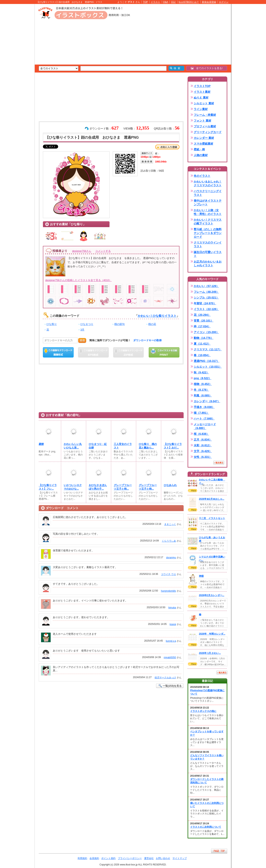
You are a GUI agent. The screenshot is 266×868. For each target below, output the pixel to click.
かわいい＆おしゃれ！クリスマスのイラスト (208, 183)
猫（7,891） (201, 413)
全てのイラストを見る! (207, 68)
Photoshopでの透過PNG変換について (207, 692)
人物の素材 (201, 155)
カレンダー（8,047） (207, 401)
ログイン (224, 2)
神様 (201, 576)
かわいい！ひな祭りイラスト (157, 316)
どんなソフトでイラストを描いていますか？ (207, 757)
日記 (173, 2)
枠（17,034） (202, 326)
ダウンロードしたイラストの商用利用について (207, 781)
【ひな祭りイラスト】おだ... (173, 446)
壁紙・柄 (199, 149)
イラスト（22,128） (206, 309)
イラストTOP (202, 86)
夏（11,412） (202, 344)
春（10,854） (202, 355)
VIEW (193, 491)
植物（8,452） (203, 384)
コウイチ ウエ (168, 574)
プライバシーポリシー (130, 858)
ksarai (173, 624)
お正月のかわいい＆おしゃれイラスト (208, 263)
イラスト (155, 2)
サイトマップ (180, 858)
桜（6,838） (201, 434)
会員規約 (94, 858)
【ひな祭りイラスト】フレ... (48, 487)
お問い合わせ (163, 858)
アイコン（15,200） (206, 332)
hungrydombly (169, 591)
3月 (82, 330)
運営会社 (149, 858)
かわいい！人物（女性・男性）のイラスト (208, 212)
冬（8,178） (201, 390)
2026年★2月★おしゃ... (212, 499)
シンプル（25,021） (206, 298)
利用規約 (82, 858)
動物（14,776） (204, 338)
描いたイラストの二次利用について (207, 805)
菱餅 (41, 444)
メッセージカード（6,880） (205, 426)
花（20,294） (202, 315)
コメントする (103, 251)
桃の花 (152, 324)
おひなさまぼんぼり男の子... (98, 487)
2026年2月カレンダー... (212, 595)
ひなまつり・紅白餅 (98, 446)
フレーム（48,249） (206, 292)
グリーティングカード (208, 132)
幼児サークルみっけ (165, 678)
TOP (145, 2)
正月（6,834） (203, 440)
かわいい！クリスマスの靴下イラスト (208, 222)
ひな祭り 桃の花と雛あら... (148, 446)
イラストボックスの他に (203, 711)
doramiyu (171, 558)
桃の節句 (120, 324)
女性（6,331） (203, 457)
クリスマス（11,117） (208, 349)
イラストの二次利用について (206, 827)
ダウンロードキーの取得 (147, 340)
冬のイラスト (202, 176)
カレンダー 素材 (204, 138)
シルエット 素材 (204, 103)
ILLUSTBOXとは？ (189, 2)
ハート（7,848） (204, 419)
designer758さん (82, 251)
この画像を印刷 (164, 352)
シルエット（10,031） (208, 367)
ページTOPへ (219, 851)
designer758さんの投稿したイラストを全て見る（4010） (78, 280)
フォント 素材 (202, 121)
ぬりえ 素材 (201, 98)
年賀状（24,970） (205, 303)
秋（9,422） (201, 372)
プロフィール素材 (205, 126)
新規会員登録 (209, 2)
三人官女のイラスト (123, 446)
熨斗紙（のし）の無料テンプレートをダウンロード (208, 233)
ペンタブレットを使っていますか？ (207, 733)
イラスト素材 (202, 92)
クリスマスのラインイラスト (208, 244)
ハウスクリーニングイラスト (208, 193)
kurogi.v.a (171, 641)
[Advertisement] (16, 66)
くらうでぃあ (169, 541)
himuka (172, 608)
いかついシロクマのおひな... (73, 487)
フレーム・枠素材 (205, 115)
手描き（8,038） (204, 407)
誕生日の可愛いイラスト (208, 254)
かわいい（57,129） (206, 286)
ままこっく (170, 524)
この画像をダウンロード (58, 352)
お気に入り (167, 147)
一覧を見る (219, 463)
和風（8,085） (203, 395)
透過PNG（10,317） (207, 361)
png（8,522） (203, 378)
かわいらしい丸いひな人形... (73, 446)
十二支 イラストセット (212, 518)
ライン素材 (201, 109)
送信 (82, 340)
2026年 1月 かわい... (210, 653)
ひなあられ (170, 485)
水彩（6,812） (203, 445)
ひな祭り (52, 324)
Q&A (166, 2)
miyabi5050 (170, 657)
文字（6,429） (203, 451)
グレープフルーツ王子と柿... (123, 487)
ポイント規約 (108, 858)
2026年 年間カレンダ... (212, 634)
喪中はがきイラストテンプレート (208, 203)
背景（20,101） (204, 321)
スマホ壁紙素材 (203, 144)
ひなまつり (87, 324)
